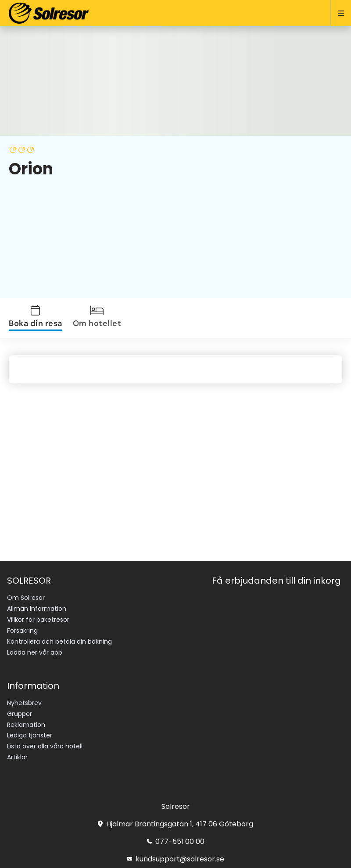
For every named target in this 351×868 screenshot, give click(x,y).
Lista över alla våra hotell (45, 746)
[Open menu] (337, 13)
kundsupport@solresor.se (176, 859)
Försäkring (22, 631)
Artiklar (17, 757)
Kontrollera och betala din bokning (59, 641)
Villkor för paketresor (38, 620)
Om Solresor (26, 598)
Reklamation (26, 725)
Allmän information (37, 609)
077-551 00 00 (176, 841)
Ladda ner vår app (35, 652)
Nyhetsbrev (24, 703)
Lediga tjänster (30, 735)
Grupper (20, 714)
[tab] (37, 318)
